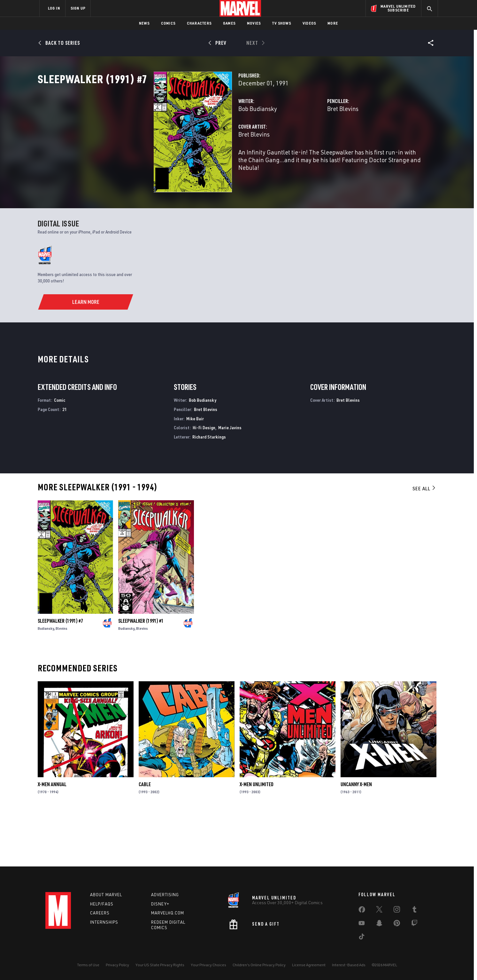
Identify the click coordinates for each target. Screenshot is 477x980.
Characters (199, 23)
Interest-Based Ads (349, 965)
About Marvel (106, 895)
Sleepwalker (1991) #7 (60, 673)
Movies (254, 23)
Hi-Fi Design (204, 479)
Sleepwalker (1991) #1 (141, 673)
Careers (100, 913)
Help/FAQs (102, 904)
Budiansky (46, 680)
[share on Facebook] (362, 911)
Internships (104, 922)
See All (424, 540)
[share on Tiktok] (362, 938)
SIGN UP (78, 8)
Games (229, 23)
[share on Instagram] (397, 911)
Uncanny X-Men (356, 836)
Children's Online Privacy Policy (259, 965)
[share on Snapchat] (379, 924)
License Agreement (309, 965)
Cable (145, 836)
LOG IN (54, 8)
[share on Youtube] (362, 924)
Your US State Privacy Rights (160, 965)
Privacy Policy (117, 965)
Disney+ (160, 904)
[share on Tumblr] (414, 911)
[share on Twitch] (414, 924)
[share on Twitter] (379, 911)
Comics (168, 23)
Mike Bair (195, 470)
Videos (309, 23)
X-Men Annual (52, 836)
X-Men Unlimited (257, 836)
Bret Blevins (302, 137)
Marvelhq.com (168, 913)
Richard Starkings (209, 489)
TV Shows (282, 23)
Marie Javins (230, 479)
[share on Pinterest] (397, 924)
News (144, 23)
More (333, 23)
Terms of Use (88, 965)
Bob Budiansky (177, 137)
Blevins (62, 680)
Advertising (165, 895)
